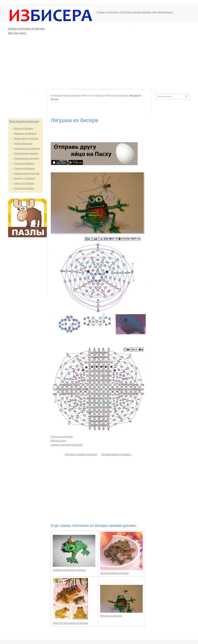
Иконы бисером (23, 143)
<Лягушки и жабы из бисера (81, 454)
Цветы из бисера (24, 183)
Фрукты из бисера (25, 178)
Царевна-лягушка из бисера (69, 570)
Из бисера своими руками (65, 96)
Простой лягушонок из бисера (70, 623)
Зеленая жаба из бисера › (117, 454)
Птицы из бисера (24, 163)
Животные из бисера (26, 138)
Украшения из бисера (27, 173)
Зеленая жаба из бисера (114, 573)
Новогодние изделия (26, 153)
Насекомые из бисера (27, 148)
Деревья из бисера (25, 133)
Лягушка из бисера (116, 96)
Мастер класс (59, 441)
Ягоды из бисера (24, 188)
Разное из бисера (24, 168)
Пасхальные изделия (26, 158)
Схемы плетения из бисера (26, 29)
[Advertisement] (114, 56)
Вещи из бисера (23, 128)
